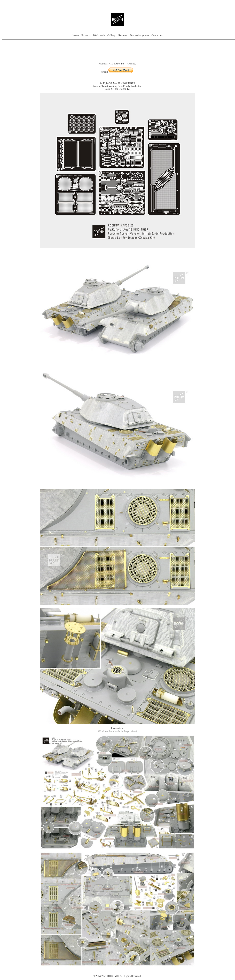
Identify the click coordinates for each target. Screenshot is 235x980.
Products (86, 35)
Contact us (157, 35)
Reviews (123, 35)
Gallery (112, 35)
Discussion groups (139, 35)
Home (76, 35)
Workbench (99, 35)
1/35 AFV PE (118, 64)
